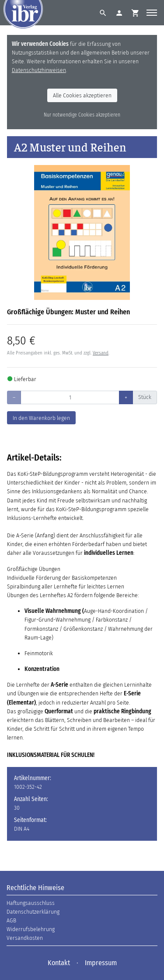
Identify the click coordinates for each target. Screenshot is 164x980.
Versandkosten (25, 938)
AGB (11, 920)
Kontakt (59, 963)
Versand (101, 353)
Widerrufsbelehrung (31, 929)
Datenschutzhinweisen (39, 70)
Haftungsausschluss (31, 903)
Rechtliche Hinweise (35, 888)
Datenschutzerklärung (33, 912)
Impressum (101, 963)
